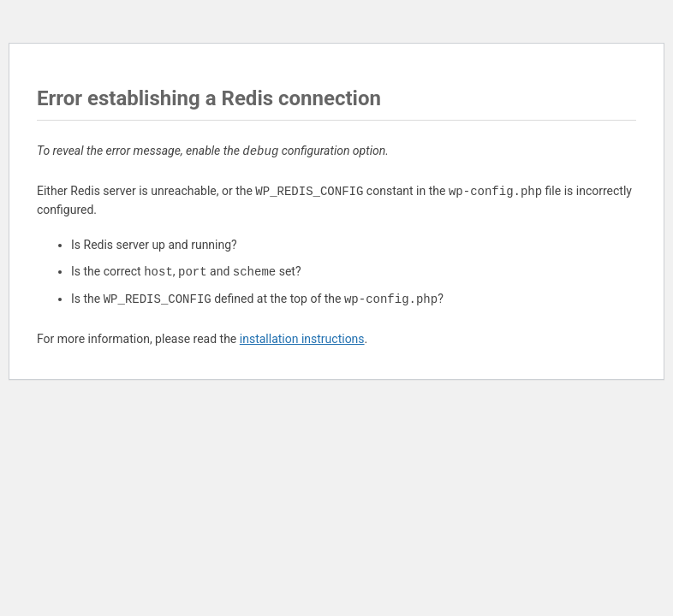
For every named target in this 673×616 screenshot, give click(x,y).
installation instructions (302, 339)
